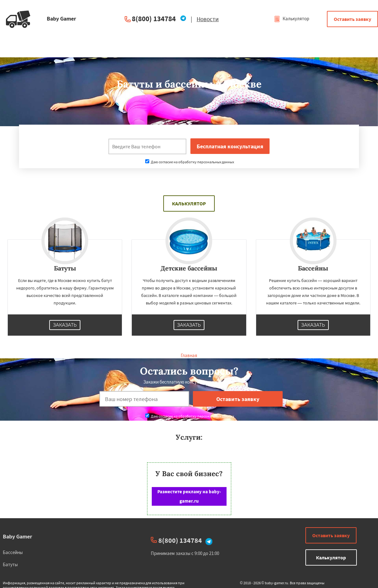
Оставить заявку (352, 19)
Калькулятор (292, 19)
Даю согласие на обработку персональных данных (190, 162)
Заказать (65, 325)
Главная (189, 355)
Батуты (10, 564)
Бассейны (13, 552)
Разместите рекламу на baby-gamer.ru (189, 496)
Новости (208, 19)
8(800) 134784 (154, 19)
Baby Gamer (17, 536)
